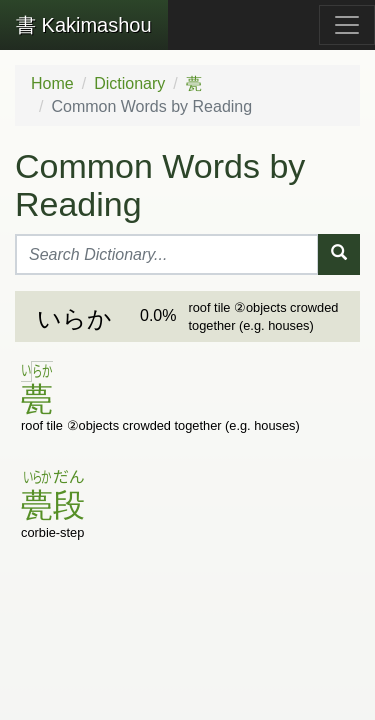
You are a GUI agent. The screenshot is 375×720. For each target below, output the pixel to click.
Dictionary (129, 83)
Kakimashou (84, 25)
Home (52, 83)
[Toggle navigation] (347, 25)
